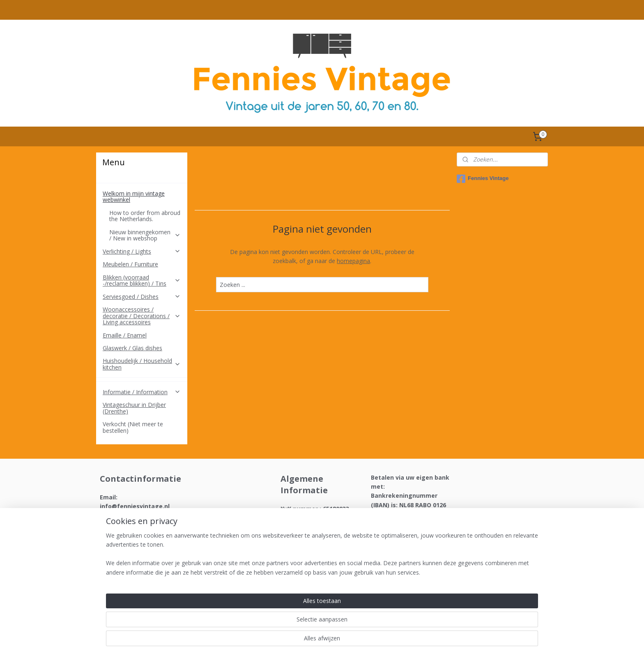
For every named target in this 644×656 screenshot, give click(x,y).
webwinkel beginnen (342, 641)
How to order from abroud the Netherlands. (145, 216)
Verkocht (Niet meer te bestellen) (133, 427)
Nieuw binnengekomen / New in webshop (145, 235)
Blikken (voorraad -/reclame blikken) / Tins (142, 280)
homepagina (353, 261)
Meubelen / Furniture (130, 264)
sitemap (293, 641)
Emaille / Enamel (125, 335)
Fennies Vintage (483, 179)
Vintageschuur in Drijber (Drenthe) (134, 408)
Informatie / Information (142, 392)
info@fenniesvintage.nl (135, 506)
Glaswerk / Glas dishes (132, 348)
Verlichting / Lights (142, 251)
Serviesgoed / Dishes (142, 297)
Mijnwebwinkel (413, 641)
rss (310, 641)
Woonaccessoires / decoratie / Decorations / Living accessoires (142, 316)
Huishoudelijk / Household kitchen (142, 364)
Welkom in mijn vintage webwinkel (142, 196)
